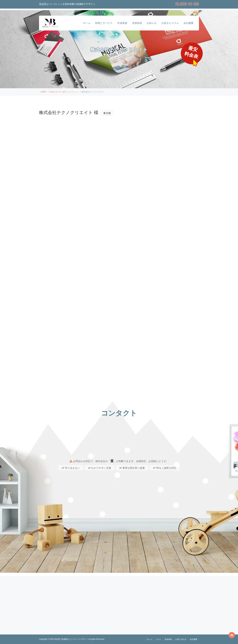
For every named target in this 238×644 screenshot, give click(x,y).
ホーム (87, 23)
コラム (158, 639)
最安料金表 (192, 53)
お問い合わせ (181, 639)
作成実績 (122, 23)
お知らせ (152, 23)
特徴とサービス (104, 23)
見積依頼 (137, 23)
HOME (43, 92)
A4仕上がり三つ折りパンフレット (64, 92)
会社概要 (188, 23)
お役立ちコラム (170, 23)
